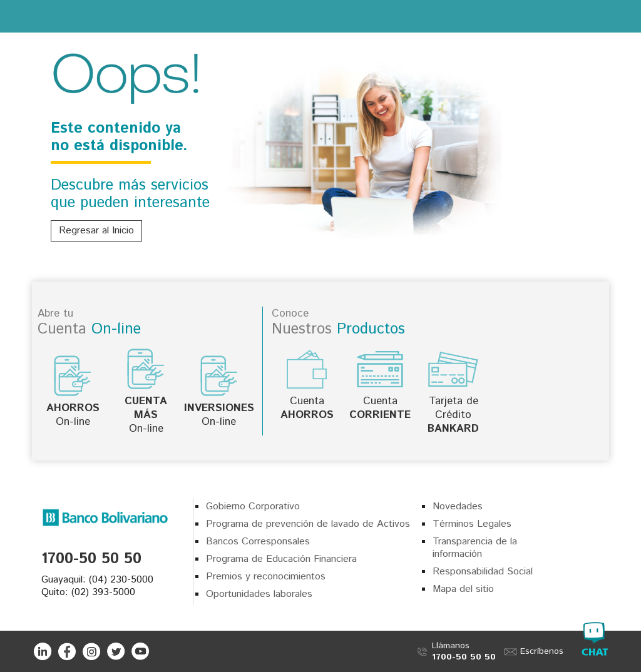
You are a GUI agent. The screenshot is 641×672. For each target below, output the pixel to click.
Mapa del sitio (463, 589)
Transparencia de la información (475, 548)
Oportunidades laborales (259, 594)
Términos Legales (472, 524)
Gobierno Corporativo (253, 507)
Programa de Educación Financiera (281, 559)
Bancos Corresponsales (258, 542)
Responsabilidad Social (483, 572)
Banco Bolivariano (321, 16)
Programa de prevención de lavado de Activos (308, 524)
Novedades (458, 507)
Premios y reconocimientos (266, 577)
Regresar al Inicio (96, 231)
